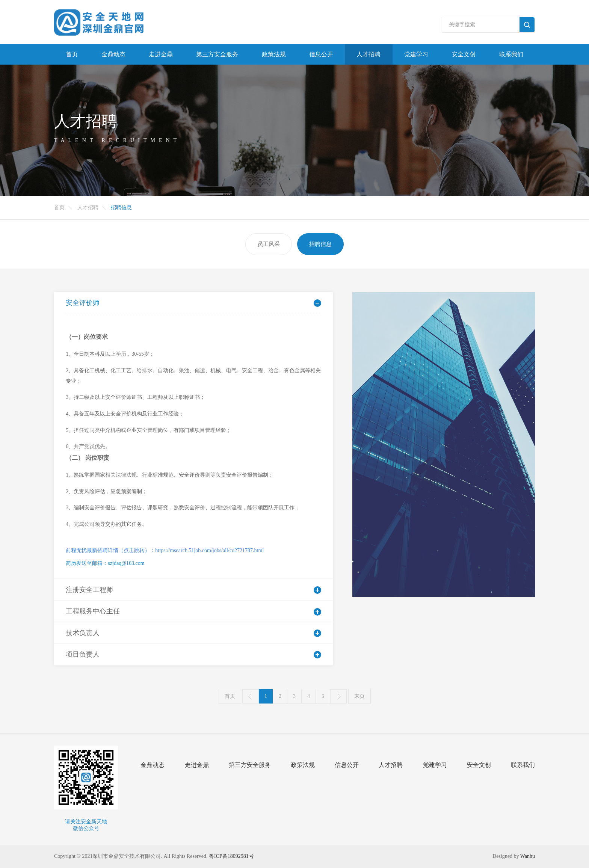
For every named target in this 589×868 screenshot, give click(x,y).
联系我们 (511, 54)
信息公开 (321, 54)
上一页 (251, 696)
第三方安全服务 (217, 54)
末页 (359, 696)
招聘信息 (320, 244)
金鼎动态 (113, 54)
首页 (72, 54)
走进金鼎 (161, 54)
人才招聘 (369, 54)
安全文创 (464, 54)
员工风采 (269, 244)
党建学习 (416, 54)
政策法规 (274, 54)
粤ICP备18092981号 (231, 856)
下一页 (338, 696)
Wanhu (528, 856)
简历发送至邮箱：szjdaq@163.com (105, 563)
